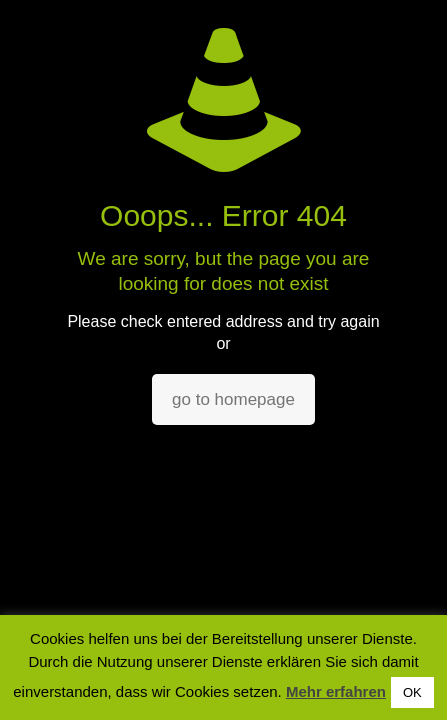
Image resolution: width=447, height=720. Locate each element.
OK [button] (412, 692)
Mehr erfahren (336, 691)
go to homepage (233, 399)
